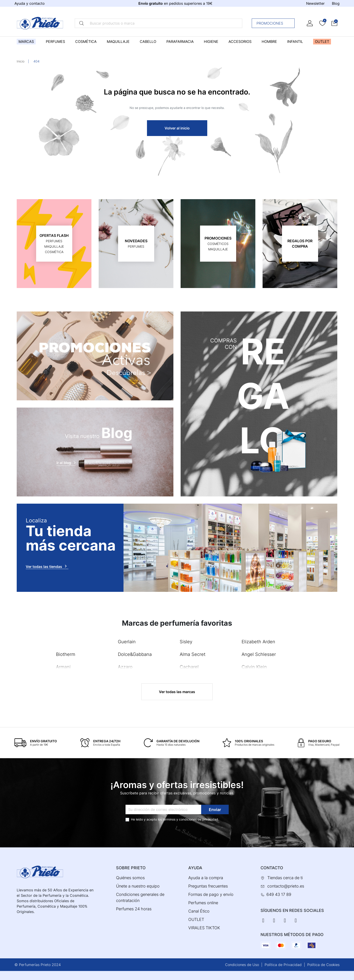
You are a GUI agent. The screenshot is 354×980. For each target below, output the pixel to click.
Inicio (21, 61)
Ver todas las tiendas (47, 566)
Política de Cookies (323, 965)
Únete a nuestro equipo (138, 886)
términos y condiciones (180, 819)
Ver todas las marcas (177, 692)
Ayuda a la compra (206, 878)
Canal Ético (199, 911)
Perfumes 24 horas (134, 909)
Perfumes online (203, 903)
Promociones (274, 23)
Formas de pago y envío (211, 894)
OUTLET (196, 919)
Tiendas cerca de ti (285, 878)
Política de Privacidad (283, 965)
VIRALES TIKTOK (204, 928)
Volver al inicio (177, 128)
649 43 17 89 (279, 894)
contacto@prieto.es (286, 886)
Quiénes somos (130, 878)
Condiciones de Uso (242, 965)
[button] (334, 23)
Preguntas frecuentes (208, 886)
